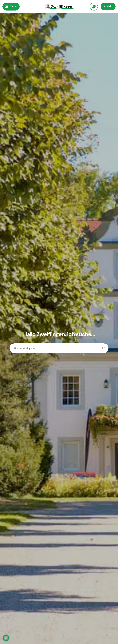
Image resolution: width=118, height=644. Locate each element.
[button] (6, 638)
